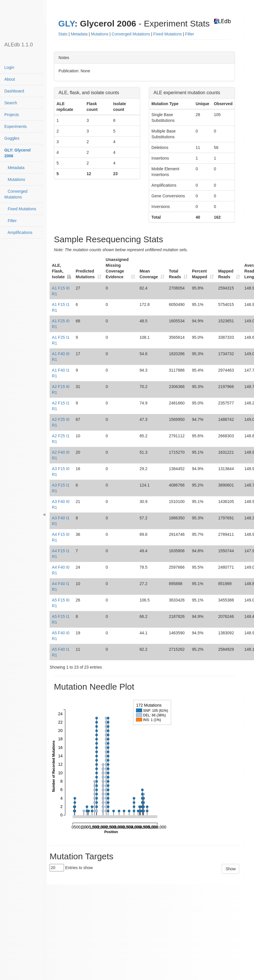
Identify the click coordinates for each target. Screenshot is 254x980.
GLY (66, 23)
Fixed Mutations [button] (168, 34)
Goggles (12, 138)
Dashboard (14, 91)
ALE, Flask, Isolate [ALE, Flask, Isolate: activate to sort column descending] (58, 271)
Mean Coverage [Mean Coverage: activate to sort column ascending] (149, 274)
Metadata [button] (79, 34)
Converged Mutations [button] (131, 34)
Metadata (14, 168)
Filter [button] (190, 34)
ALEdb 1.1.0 (19, 45)
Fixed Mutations (20, 209)
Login (9, 67)
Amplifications (18, 232)
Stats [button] (63, 34)
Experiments (16, 126)
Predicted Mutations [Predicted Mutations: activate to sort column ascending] (85, 274)
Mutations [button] (100, 34)
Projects (12, 115)
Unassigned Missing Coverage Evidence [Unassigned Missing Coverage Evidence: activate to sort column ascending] (117, 268)
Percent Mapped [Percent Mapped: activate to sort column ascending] (200, 274)
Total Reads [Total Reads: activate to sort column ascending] (175, 274)
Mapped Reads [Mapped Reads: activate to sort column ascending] (226, 274)
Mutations (15, 179)
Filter (11, 221)
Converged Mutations (16, 194)
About (10, 79)
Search (11, 103)
